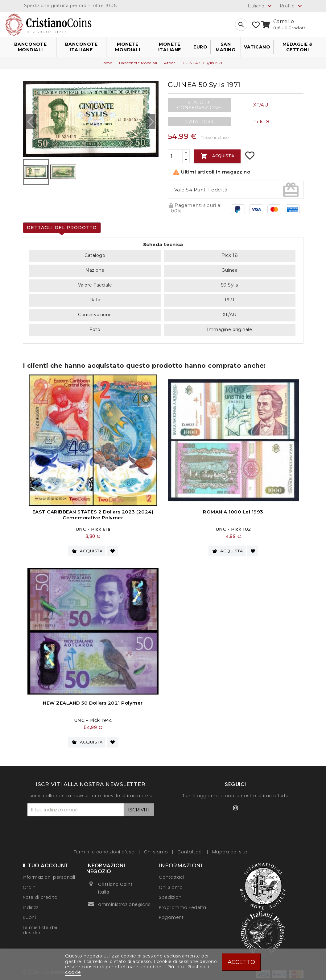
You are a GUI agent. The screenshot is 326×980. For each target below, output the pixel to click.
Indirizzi (31, 904)
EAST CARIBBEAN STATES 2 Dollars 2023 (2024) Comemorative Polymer (93, 515)
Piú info (177, 967)
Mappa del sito (230, 849)
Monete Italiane (170, 47)
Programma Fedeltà (183, 904)
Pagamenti (172, 914)
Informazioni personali (49, 874)
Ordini (30, 884)
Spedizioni (171, 894)
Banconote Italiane (81, 47)
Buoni (29, 914)
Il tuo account (45, 862)
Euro (200, 47)
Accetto (241, 962)
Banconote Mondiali (31, 47)
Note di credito (40, 894)
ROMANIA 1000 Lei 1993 (233, 512)
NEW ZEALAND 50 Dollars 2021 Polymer (93, 701)
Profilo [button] (292, 6)
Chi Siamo (171, 884)
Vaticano (257, 47)
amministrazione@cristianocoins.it (139, 901)
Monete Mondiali (128, 47)
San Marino (226, 47)
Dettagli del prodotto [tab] (62, 228)
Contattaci (191, 849)
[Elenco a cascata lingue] (261, 6)
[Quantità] (175, 156)
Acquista (217, 156)
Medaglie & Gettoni (298, 47)
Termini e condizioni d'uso (105, 849)
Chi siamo (157, 849)
